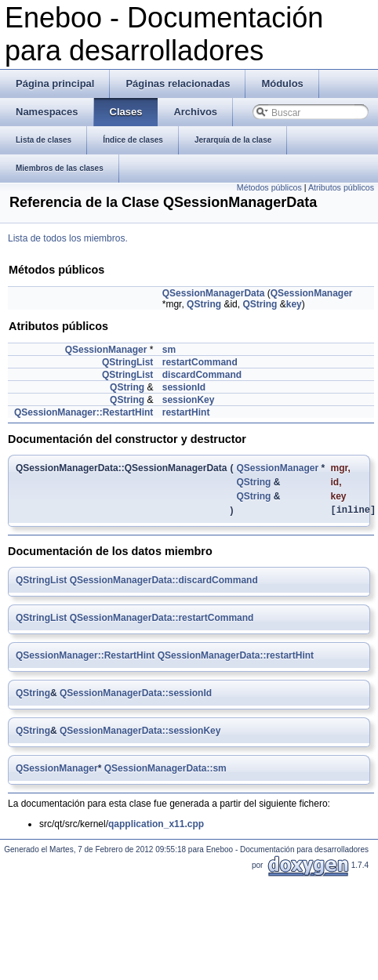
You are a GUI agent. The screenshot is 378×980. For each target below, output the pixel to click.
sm (169, 350)
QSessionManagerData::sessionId (136, 695)
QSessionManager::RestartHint (84, 412)
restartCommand (200, 362)
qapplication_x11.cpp (156, 826)
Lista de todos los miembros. (68, 238)
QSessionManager (312, 293)
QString (204, 304)
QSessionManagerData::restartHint (236, 658)
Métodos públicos (269, 187)
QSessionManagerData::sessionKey (140, 733)
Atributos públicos (341, 187)
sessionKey (189, 400)
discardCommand (202, 375)
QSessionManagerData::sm (165, 771)
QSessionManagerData (214, 293)
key (294, 304)
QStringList (127, 362)
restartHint (186, 412)
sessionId (184, 387)
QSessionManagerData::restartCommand (162, 620)
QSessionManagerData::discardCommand (164, 583)
